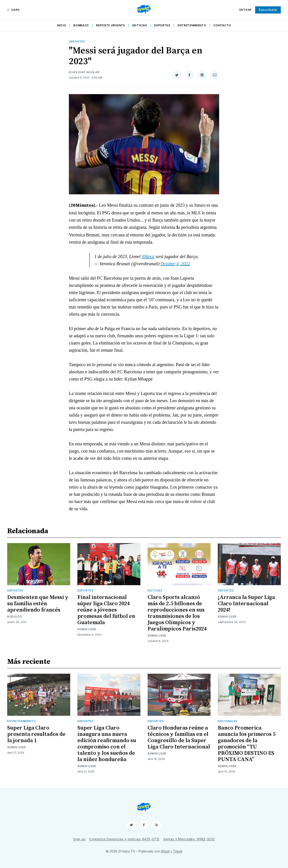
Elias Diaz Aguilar (84, 72)
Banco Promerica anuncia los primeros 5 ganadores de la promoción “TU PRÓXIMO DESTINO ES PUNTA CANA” (247, 744)
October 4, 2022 (175, 264)
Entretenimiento (192, 25)
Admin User (87, 629)
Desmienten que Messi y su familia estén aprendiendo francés (38, 604)
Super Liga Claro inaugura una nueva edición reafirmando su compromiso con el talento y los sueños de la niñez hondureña (107, 744)
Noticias (140, 25)
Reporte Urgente (111, 25)
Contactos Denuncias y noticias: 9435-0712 (124, 839)
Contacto (222, 25)
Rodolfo (15, 617)
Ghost (165, 851)
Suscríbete (268, 10)
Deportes (162, 25)
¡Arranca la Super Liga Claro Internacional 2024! (246, 604)
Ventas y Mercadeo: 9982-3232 (189, 839)
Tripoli (178, 851)
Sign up (79, 839)
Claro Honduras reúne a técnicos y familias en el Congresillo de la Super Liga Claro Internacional (179, 737)
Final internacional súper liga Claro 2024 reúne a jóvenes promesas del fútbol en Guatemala (106, 610)
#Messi (148, 256)
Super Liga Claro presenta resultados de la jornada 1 (36, 734)
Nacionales (228, 721)
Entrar (245, 10)
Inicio (62, 25)
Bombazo (81, 25)
